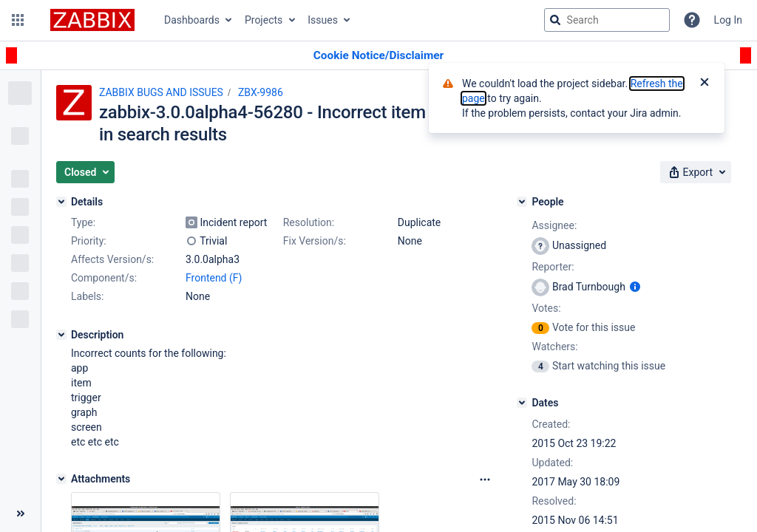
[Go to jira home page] (92, 20)
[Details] (61, 202)
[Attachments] (61, 479)
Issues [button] (323, 20)
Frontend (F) (214, 278)
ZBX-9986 (261, 92)
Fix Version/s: (315, 241)
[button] (18, 20)
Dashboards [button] (192, 20)
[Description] (61, 335)
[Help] (692, 20)
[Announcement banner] (378, 56)
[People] (522, 202)
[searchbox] (607, 20)
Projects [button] (264, 20)
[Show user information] (635, 287)
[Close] (705, 83)
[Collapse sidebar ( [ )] (20, 514)
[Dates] (522, 403)
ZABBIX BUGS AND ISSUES (161, 92)
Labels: (87, 296)
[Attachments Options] (485, 480)
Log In (728, 20)
